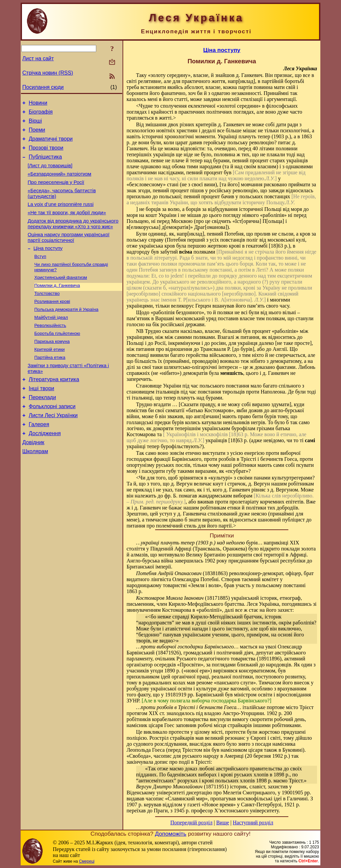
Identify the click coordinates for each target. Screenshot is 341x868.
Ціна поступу (48, 264)
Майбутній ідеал (51, 339)
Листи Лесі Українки (53, 446)
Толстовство (47, 313)
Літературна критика (54, 406)
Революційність (50, 347)
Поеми (37, 134)
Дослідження (45, 466)
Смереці (87, 861)
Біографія (41, 114)
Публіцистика (45, 164)
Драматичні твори (51, 144)
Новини (38, 104)
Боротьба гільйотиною (57, 356)
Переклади (42, 426)
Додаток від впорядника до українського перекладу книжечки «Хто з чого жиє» (73, 238)
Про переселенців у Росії (56, 192)
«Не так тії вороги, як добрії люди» (67, 226)
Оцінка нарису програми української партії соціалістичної (69, 252)
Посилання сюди (43, 87)
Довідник (33, 476)
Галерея (39, 456)
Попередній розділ (191, 823)
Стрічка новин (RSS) (48, 73)
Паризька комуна (52, 365)
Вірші (35, 124)
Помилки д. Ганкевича (57, 304)
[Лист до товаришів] (50, 174)
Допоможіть (170, 834)
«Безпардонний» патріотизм (59, 183)
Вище (223, 823)
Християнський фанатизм (61, 295)
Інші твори (41, 416)
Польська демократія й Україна (66, 330)
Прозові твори (46, 154)
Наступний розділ (253, 823)
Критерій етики (49, 373)
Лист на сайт (38, 58)
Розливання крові (52, 321)
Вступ (40, 273)
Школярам (35, 486)
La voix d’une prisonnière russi (61, 216)
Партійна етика (50, 382)
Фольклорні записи (52, 436)
